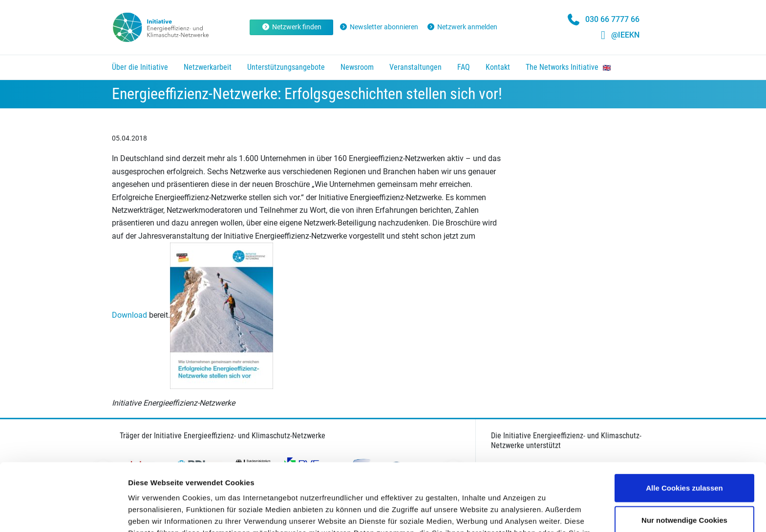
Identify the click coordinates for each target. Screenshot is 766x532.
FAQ (464, 67)
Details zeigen (520, 513)
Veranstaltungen (415, 67)
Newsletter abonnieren (379, 27)
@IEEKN (625, 35)
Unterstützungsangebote (286, 67)
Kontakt (498, 67)
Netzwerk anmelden (462, 27)
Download (129, 315)
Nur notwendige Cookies (684, 457)
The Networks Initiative (568, 67)
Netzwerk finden (291, 27)
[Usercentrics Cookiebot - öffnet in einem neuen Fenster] (63, 513)
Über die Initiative (140, 67)
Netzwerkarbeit (208, 67)
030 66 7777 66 (612, 19)
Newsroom (357, 67)
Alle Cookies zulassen (684, 424)
